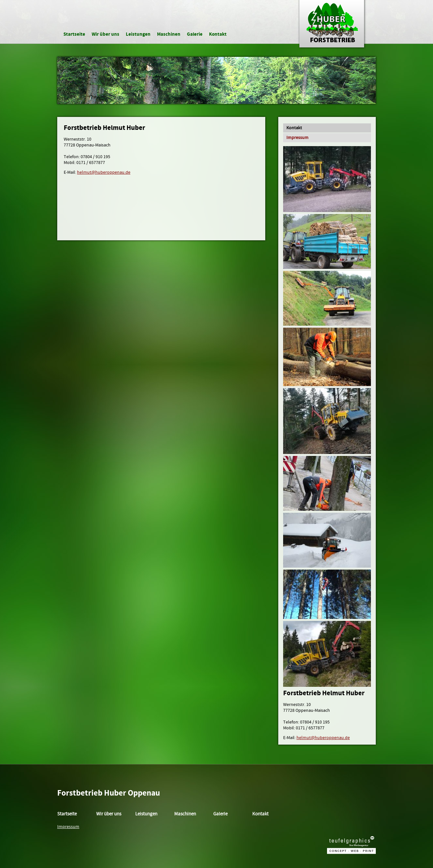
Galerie (195, 34)
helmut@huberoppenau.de (104, 172)
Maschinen (169, 34)
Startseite (74, 34)
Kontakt (218, 34)
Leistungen (138, 34)
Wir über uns (105, 34)
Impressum (297, 138)
